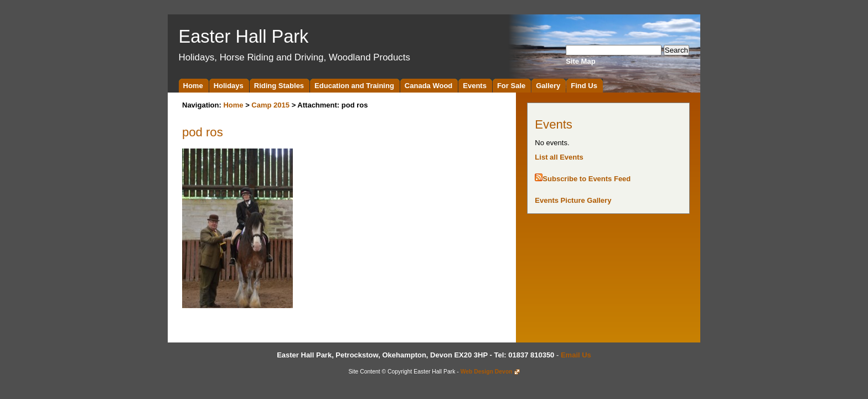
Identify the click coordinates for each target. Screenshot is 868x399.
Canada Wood (428, 86)
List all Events (559, 157)
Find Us (584, 86)
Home (193, 86)
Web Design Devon (487, 372)
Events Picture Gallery (573, 200)
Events (475, 86)
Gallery (548, 86)
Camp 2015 (270, 105)
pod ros (203, 132)
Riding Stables (279, 86)
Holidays (229, 86)
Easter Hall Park (244, 37)
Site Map (580, 61)
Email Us (576, 355)
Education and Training (354, 86)
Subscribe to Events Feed (587, 179)
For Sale (511, 86)
